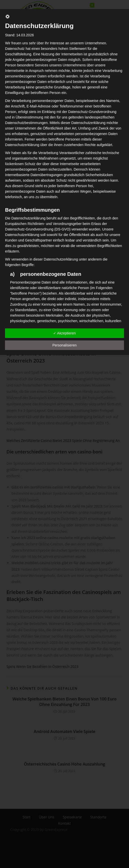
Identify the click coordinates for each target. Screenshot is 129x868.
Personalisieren (65, 345)
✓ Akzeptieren (64, 333)
